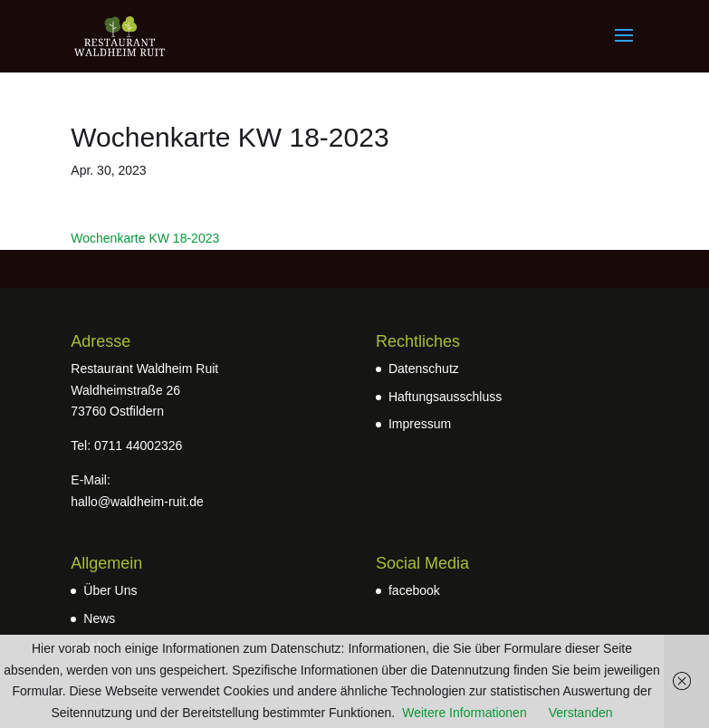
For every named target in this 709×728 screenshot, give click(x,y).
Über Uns (110, 590)
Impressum (420, 424)
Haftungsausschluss (445, 397)
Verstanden (581, 713)
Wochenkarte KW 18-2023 (145, 238)
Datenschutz (424, 369)
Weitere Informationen (464, 713)
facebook (414, 590)
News (99, 618)
